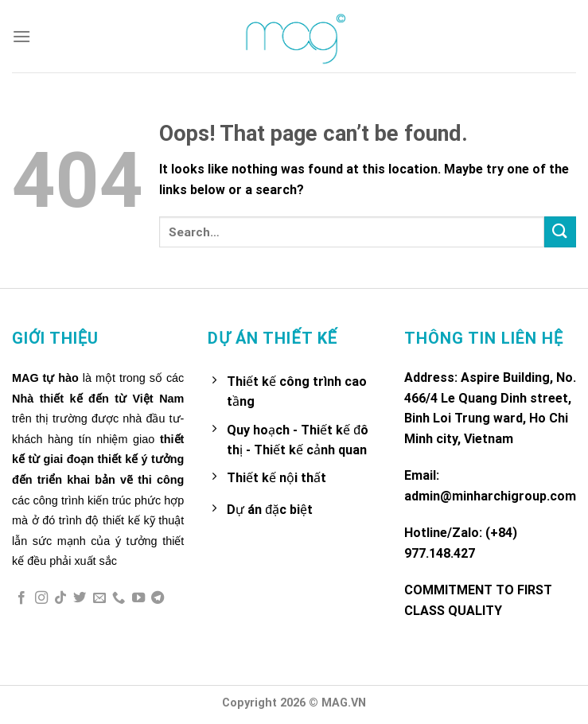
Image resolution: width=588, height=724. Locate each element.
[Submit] (560, 232)
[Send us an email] (99, 598)
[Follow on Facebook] (21, 598)
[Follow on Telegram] (158, 598)
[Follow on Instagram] (41, 598)
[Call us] (119, 598)
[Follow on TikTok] (60, 598)
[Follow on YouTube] (138, 598)
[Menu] (21, 36)
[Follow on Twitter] (80, 598)
